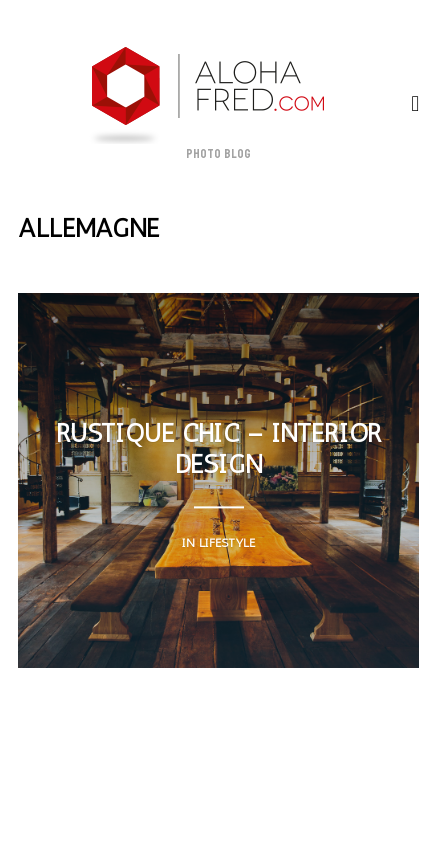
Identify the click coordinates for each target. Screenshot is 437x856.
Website (191, 765)
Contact (272, 765)
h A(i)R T (353, 784)
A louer (109, 784)
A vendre (192, 784)
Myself (115, 765)
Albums (273, 784)
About (44, 765)
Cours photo (371, 765)
